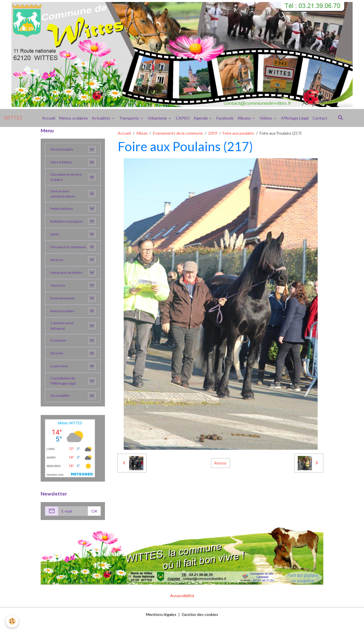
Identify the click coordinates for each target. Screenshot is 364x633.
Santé (56, 237)
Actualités (102, 118)
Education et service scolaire (69, 178)
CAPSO (183, 118)
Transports (130, 118)
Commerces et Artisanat (63, 335)
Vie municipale (63, 150)
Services (58, 268)
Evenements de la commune (178, 133)
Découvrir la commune (61, 253)
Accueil (49, 118)
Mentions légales (161, 626)
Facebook (225, 118)
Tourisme (59, 294)
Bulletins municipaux (69, 224)
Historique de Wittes (69, 281)
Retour (220, 463)
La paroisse (60, 376)
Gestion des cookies (200, 626)
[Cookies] (12, 621)
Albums (245, 118)
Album (142, 133)
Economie (59, 351)
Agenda (201, 118)
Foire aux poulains (238, 133)
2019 (213, 133)
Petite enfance (64, 212)
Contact (320, 118)
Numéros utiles (64, 319)
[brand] (13, 118)
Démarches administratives (64, 196)
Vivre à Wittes (63, 162)
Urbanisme (158, 118)
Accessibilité (62, 407)
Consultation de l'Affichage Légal (65, 392)
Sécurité (58, 363)
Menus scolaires (74, 118)
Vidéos (266, 118)
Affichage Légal (295, 118)
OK (94, 522)
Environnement (64, 307)
